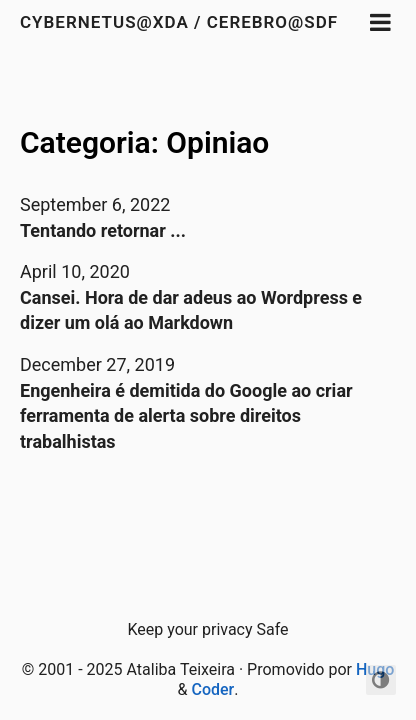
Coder (212, 689)
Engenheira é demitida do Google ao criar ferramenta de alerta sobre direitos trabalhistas (186, 416)
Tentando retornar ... (103, 230)
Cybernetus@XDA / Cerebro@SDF (179, 22)
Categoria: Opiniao (144, 142)
